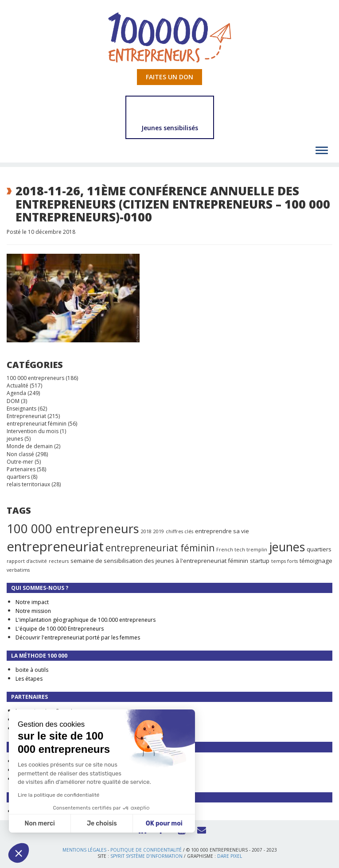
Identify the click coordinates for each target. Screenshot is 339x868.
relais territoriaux (28, 484)
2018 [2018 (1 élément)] (146, 531)
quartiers (18, 477)
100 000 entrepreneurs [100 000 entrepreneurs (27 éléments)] (73, 528)
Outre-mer (20, 462)
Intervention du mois (33, 431)
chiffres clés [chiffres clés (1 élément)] (179, 531)
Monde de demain (30, 446)
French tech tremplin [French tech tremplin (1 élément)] (242, 550)
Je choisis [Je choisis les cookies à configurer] (102, 823)
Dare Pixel (230, 856)
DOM (13, 401)
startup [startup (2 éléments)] (260, 561)
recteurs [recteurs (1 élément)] (59, 561)
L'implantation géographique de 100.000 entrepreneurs (86, 620)
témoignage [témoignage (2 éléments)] (316, 561)
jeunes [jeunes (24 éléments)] (287, 547)
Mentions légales (84, 850)
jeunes (15, 439)
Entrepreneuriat (26, 416)
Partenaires (21, 469)
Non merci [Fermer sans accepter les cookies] (39, 823)
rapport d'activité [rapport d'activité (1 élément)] (27, 561)
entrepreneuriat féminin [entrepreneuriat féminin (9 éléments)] (160, 548)
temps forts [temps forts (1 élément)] (284, 561)
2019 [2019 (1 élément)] (159, 531)
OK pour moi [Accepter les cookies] (164, 823)
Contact (199, 829)
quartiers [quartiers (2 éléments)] (319, 549)
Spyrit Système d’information (146, 856)
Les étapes (29, 679)
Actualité (18, 386)
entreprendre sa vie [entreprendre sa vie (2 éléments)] (222, 531)
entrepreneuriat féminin (37, 424)
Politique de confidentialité (146, 850)
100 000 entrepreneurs (35, 378)
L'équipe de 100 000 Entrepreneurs (60, 629)
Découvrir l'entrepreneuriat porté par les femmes (78, 637)
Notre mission (33, 611)
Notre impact (32, 602)
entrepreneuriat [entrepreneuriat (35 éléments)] (55, 546)
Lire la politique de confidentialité (58, 795)
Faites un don (169, 77)
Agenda (16, 393)
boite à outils (32, 670)
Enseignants (21, 409)
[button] (19, 853)
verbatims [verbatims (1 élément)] (18, 570)
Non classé (20, 454)
